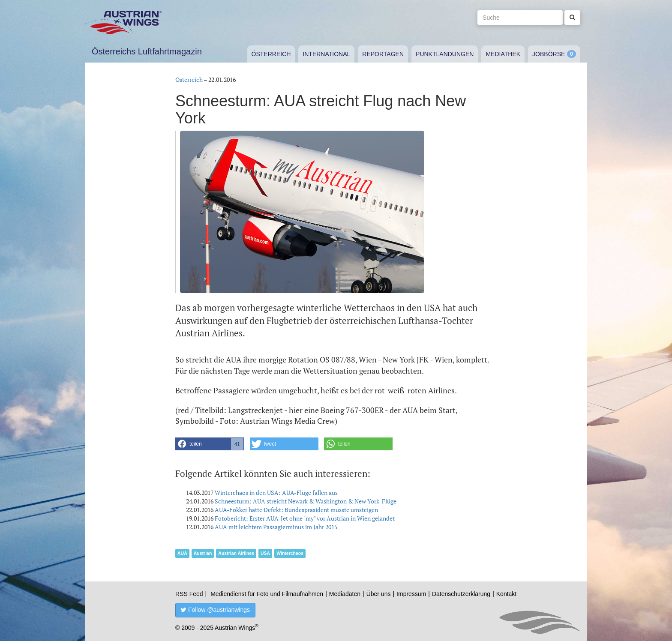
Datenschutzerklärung (461, 594)
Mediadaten (345, 594)
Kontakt (506, 594)
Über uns (379, 594)
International (326, 54)
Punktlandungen (445, 54)
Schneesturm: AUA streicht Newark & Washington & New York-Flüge (306, 501)
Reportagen (383, 54)
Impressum (411, 594)
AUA (182, 553)
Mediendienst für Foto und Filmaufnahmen (267, 594)
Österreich (271, 54)
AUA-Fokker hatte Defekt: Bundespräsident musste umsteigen (296, 510)
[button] (210, 444)
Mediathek (503, 54)
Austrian (203, 553)
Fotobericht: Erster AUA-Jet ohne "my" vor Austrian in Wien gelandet (305, 518)
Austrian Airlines (236, 553)
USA (265, 553)
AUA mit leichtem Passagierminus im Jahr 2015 (276, 527)
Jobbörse (549, 54)
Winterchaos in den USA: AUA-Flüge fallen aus (276, 493)
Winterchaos (290, 553)
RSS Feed (189, 594)
